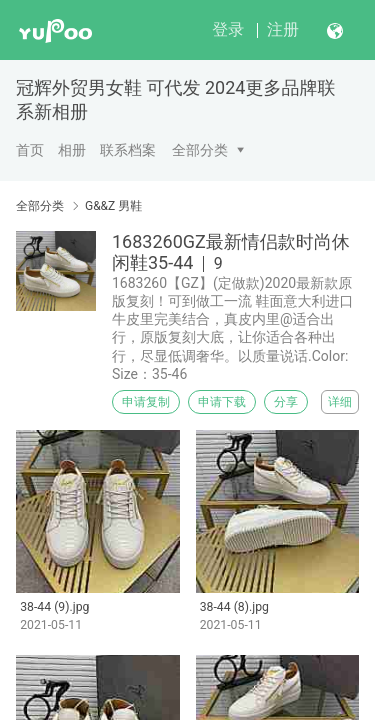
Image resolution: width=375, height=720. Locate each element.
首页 (30, 150)
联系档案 (128, 150)
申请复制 (146, 402)
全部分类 (200, 150)
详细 (340, 402)
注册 (283, 29)
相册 (72, 150)
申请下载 (222, 402)
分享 (286, 402)
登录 (228, 29)
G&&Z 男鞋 (113, 206)
